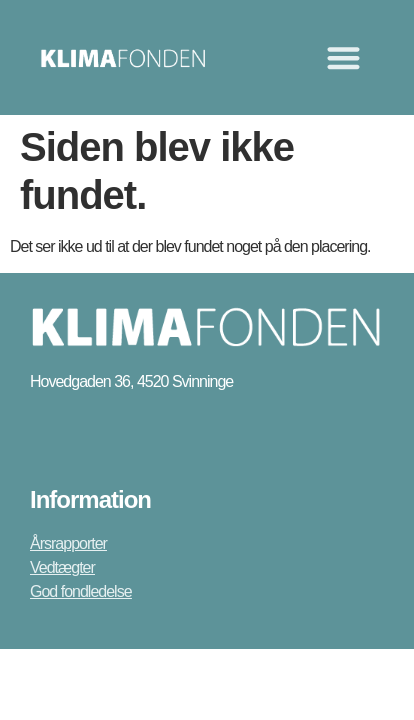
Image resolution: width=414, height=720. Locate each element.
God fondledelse (81, 591)
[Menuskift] (343, 57)
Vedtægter (62, 567)
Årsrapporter (68, 543)
